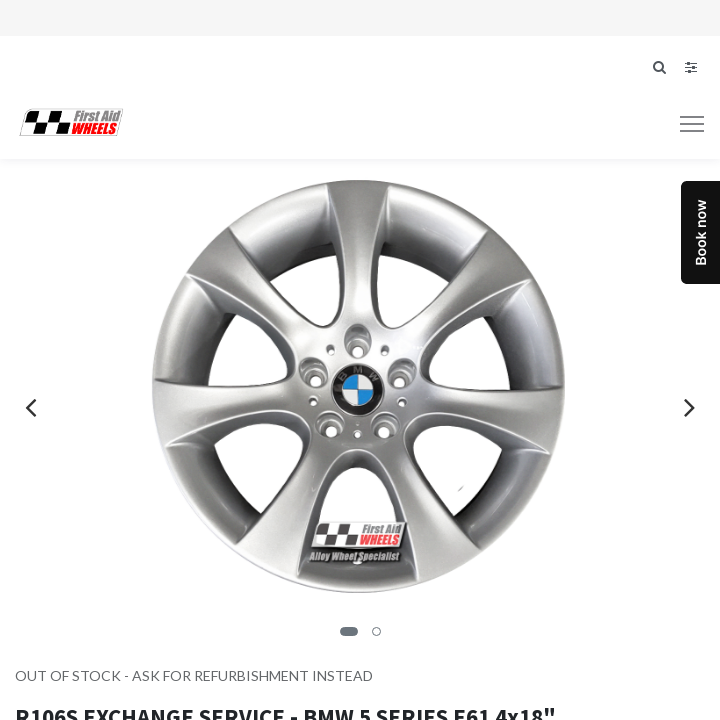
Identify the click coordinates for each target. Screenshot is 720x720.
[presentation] (30, 407)
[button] (349, 631)
